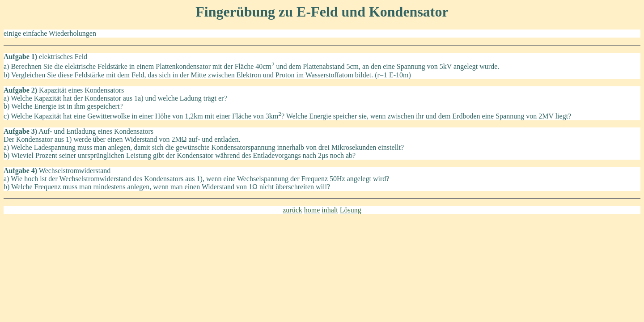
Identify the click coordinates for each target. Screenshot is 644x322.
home (312, 210)
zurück (292, 210)
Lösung (351, 210)
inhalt (330, 210)
